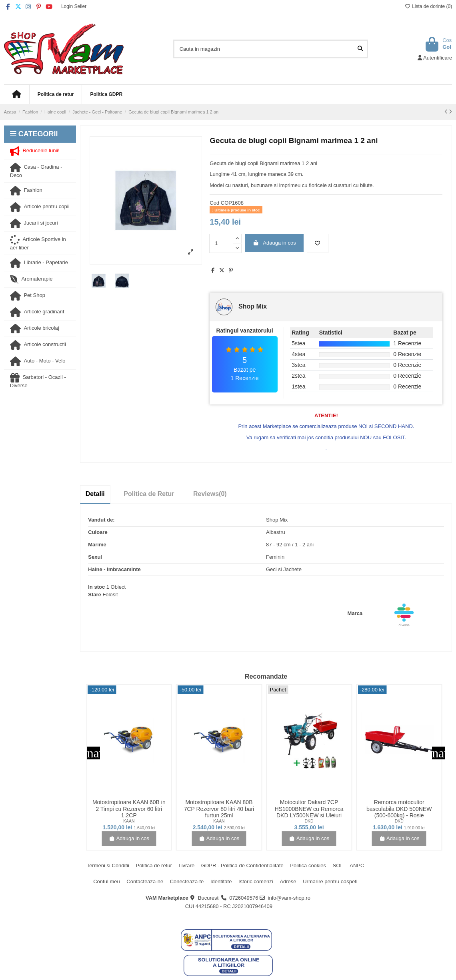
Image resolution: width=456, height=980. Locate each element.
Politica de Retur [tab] (149, 494)
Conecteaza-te (187, 881)
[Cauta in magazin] (360, 49)
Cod (214, 203)
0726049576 (244, 898)
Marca (355, 613)
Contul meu (106, 881)
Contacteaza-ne (145, 881)
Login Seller (74, 6)
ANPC (357, 865)
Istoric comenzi (256, 881)
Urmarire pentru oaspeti (330, 881)
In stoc (96, 587)
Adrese (288, 881)
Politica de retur (154, 865)
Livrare (186, 865)
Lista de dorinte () (428, 6)
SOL (338, 865)
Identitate (221, 881)
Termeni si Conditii (108, 865)
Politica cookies (308, 865)
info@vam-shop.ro (289, 898)
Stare (95, 595)
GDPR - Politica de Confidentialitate (242, 865)
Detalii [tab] (95, 494)
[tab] (210, 494)
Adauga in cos (274, 243)
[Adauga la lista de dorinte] (318, 243)
